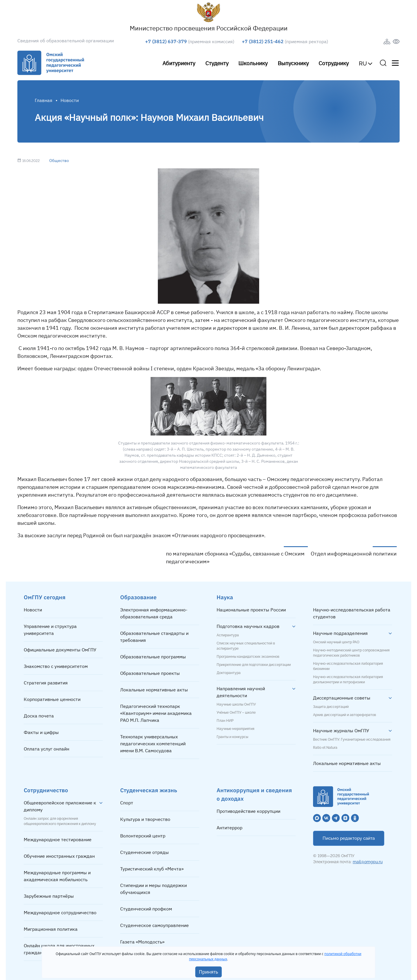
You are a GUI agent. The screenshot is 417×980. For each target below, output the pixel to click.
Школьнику (253, 63)
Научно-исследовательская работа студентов (352, 613)
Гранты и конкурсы (232, 737)
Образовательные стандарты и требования (154, 637)
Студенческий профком (146, 909)
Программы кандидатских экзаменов (248, 657)
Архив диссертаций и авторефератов (345, 715)
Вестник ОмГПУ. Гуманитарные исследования (352, 739)
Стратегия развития (46, 683)
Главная (44, 100)
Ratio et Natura (325, 748)
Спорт (127, 803)
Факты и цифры (41, 732)
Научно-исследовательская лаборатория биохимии (348, 666)
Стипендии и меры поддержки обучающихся (153, 889)
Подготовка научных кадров (248, 626)
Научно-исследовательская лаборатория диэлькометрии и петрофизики (348, 680)
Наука (225, 597)
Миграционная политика (51, 929)
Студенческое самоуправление (154, 925)
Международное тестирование (58, 839)
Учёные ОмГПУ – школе (236, 713)
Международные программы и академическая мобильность (57, 876)
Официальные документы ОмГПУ (60, 650)
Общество (59, 161)
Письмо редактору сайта (349, 838)
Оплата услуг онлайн (46, 749)
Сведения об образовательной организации (66, 41)
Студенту (217, 63)
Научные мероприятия (235, 729)
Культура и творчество (145, 819)
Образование (138, 597)
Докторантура (229, 673)
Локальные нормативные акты (154, 690)
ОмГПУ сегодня (45, 597)
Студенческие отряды (145, 852)
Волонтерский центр (143, 836)
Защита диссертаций (331, 707)
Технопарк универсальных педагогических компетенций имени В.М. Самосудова (153, 744)
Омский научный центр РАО (336, 642)
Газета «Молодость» (142, 942)
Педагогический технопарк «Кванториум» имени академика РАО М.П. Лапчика (156, 713)
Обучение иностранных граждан (59, 856)
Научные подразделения (340, 633)
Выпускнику (293, 63)
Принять (209, 972)
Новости (33, 610)
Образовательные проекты (150, 673)
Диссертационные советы (342, 698)
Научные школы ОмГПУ (236, 704)
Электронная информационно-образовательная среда (154, 613)
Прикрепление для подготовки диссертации (254, 665)
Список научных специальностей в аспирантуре (246, 646)
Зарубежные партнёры (49, 896)
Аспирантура (228, 635)
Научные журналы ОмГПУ (341, 731)
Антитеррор (229, 828)
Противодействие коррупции (248, 811)
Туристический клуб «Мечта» (152, 869)
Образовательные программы (153, 657)
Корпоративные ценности (52, 699)
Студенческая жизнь (149, 790)
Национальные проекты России (251, 610)
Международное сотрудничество (60, 912)
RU (363, 63)
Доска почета (39, 716)
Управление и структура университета (50, 630)
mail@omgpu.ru (368, 862)
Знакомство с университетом (56, 666)
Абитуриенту (179, 63)
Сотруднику (334, 63)
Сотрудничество (46, 790)
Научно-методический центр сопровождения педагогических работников (351, 653)
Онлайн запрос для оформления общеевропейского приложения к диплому (60, 821)
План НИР (225, 721)
